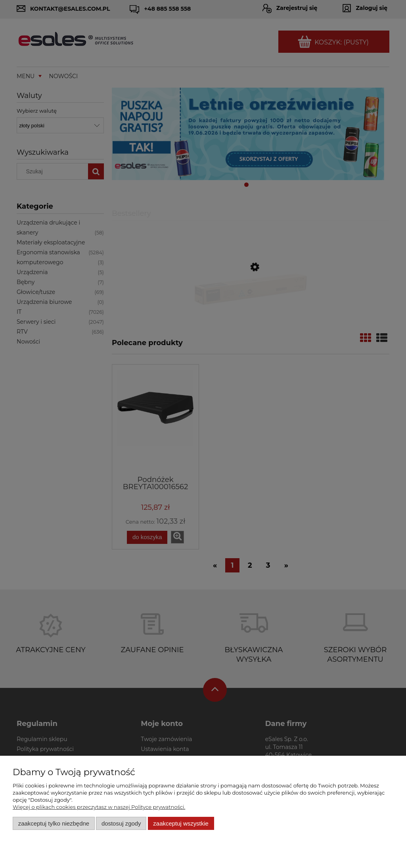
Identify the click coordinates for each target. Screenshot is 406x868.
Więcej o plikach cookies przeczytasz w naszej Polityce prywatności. (99, 807)
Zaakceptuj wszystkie (181, 823)
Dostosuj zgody (121, 823)
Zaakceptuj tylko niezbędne (54, 823)
